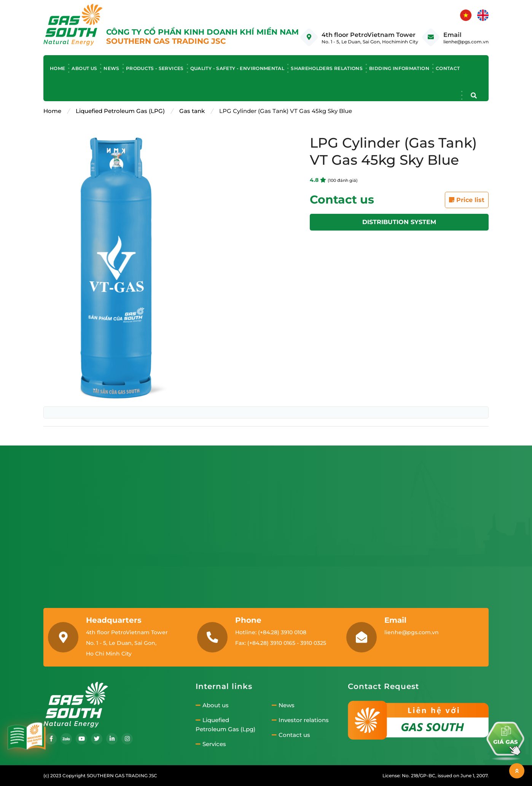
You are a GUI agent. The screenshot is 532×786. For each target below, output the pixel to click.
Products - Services (155, 68)
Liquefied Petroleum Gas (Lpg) (225, 725)
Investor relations (300, 720)
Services (211, 744)
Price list (467, 200)
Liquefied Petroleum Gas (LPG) (120, 111)
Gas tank (192, 111)
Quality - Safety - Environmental (237, 68)
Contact (448, 68)
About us (84, 68)
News (111, 68)
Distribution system (399, 222)
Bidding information (399, 68)
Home (57, 68)
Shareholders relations (327, 68)
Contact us (291, 735)
